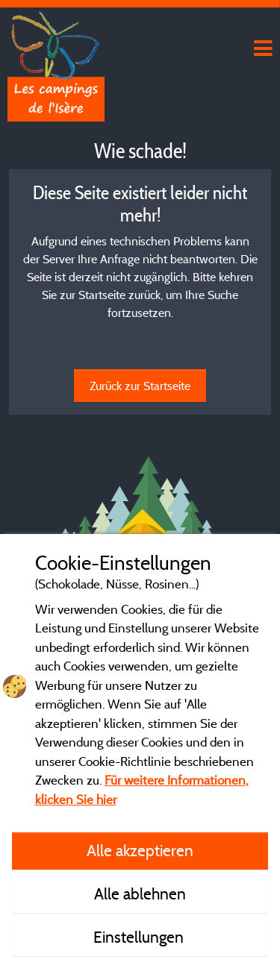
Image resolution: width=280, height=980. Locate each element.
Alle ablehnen (140, 893)
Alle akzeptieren (140, 850)
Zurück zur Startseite (140, 386)
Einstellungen (140, 937)
